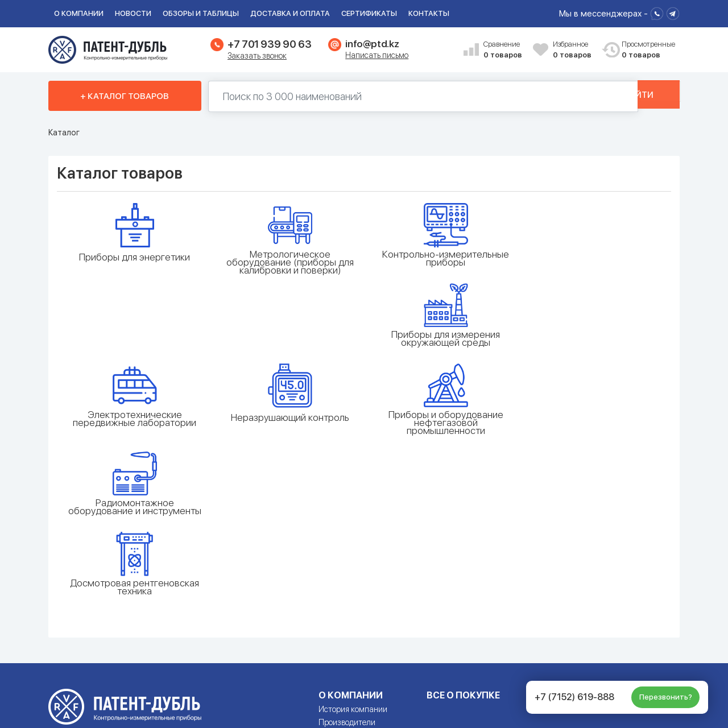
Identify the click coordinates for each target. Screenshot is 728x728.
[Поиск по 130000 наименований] (406, 96)
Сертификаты (369, 13)
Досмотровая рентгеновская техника (134, 435)
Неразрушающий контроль (287, 345)
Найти (641, 96)
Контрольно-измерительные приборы (441, 258)
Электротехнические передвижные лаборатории (134, 346)
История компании (353, 557)
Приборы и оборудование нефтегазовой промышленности (441, 350)
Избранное (573, 50)
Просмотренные (642, 50)
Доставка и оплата (290, 13)
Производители (347, 570)
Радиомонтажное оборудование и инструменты (594, 346)
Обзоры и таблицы (201, 13)
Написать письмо (377, 55)
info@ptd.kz (372, 44)
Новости (133, 13)
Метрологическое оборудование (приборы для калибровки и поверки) (287, 262)
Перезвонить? (666, 697)
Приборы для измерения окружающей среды (595, 258)
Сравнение (504, 50)
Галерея (333, 583)
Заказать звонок (257, 56)
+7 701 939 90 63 (269, 44)
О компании (79, 13)
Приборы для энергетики (134, 257)
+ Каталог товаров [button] (125, 96)
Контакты (429, 13)
